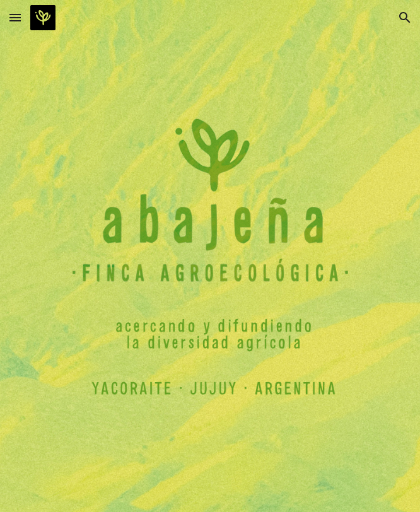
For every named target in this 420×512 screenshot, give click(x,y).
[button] (15, 17)
